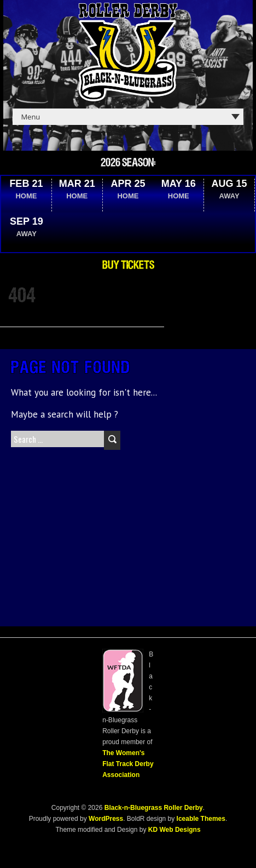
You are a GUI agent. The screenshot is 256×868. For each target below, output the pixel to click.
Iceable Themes (201, 819)
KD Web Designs (174, 830)
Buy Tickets (128, 265)
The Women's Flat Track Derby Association (128, 764)
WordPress (105, 819)
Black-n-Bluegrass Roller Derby (154, 808)
